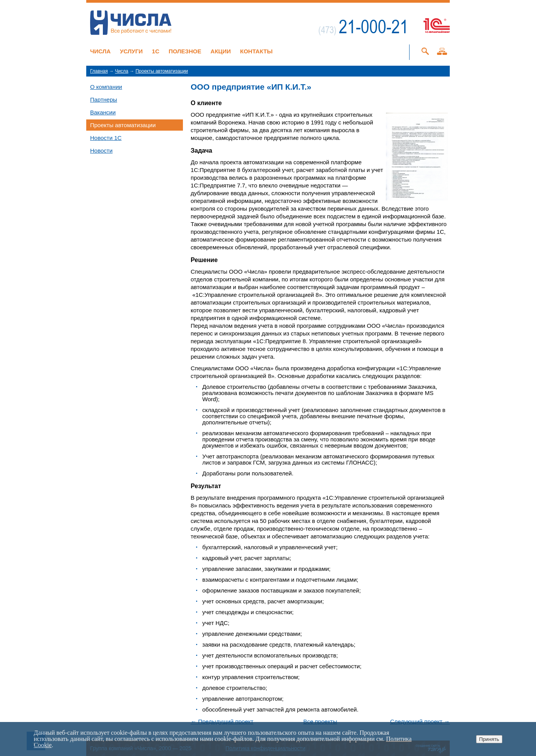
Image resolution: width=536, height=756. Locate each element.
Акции (221, 51)
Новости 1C (106, 138)
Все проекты (320, 722)
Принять (489, 739)
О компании (106, 87)
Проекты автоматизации (162, 71)
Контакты (256, 51)
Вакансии (103, 112)
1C (156, 51)
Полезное (185, 51)
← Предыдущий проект (222, 722)
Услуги (131, 51)
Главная (99, 71)
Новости (101, 151)
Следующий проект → (420, 722)
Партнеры (104, 100)
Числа (100, 51)
